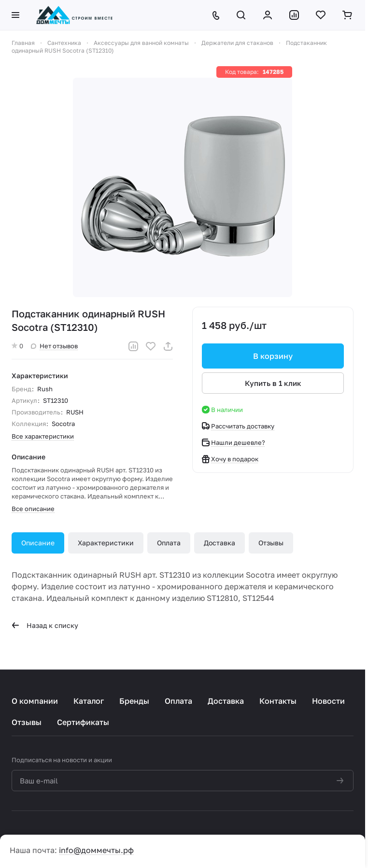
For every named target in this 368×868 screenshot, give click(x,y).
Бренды (134, 701)
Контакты (278, 701)
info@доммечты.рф (96, 850)
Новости (328, 701)
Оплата (169, 543)
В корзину (273, 356)
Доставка (219, 543)
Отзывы (271, 543)
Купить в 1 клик (273, 383)
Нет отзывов (54, 346)
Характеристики (106, 543)
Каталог (89, 701)
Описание (38, 543)
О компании (35, 701)
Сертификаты (83, 722)
